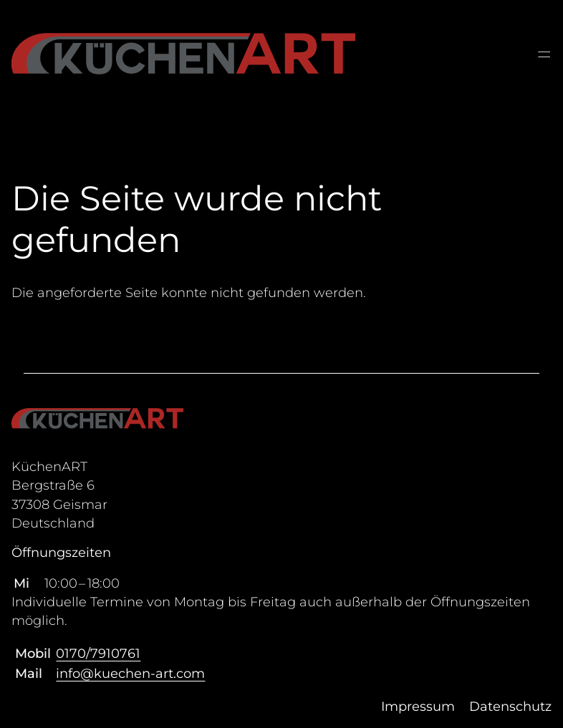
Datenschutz (510, 707)
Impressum (418, 707)
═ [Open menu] (544, 54)
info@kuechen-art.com (130, 674)
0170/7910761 (98, 654)
